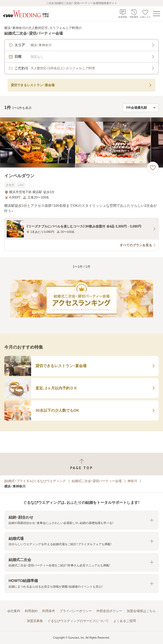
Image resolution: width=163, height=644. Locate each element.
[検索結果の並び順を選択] (141, 108)
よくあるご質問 (125, 621)
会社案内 (14, 611)
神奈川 (132, 481)
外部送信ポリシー (109, 611)
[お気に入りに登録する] (153, 168)
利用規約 (31, 611)
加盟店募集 (35, 621)
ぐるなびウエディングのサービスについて (78, 621)
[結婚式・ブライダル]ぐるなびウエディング (35, 481)
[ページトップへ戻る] (81, 464)
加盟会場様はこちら (141, 611)
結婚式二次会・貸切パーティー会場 (97, 481)
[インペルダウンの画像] (81, 142)
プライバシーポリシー (76, 611)
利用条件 (49, 611)
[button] (81, 520)
